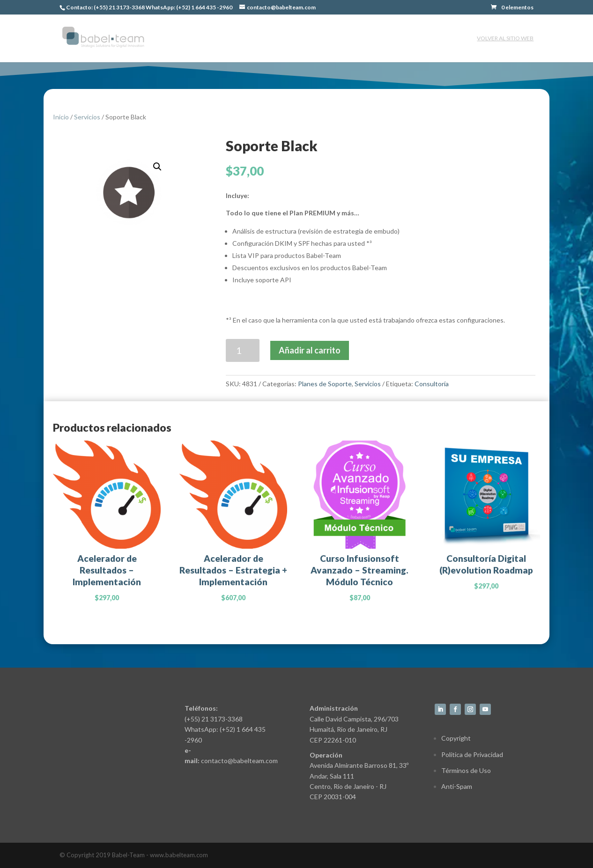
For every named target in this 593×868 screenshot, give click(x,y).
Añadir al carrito (310, 350)
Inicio (61, 117)
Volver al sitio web (505, 38)
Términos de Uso (466, 770)
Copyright (456, 738)
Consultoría (432, 384)
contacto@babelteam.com (239, 761)
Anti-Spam (457, 786)
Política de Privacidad (472, 754)
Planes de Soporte (325, 384)
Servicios (87, 117)
